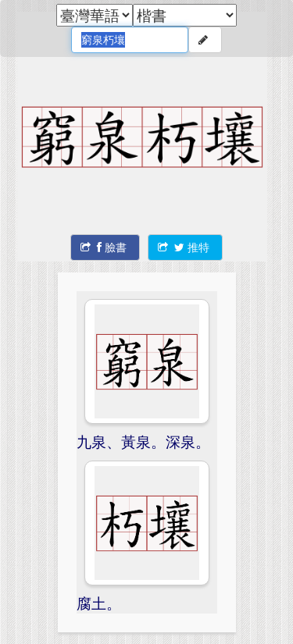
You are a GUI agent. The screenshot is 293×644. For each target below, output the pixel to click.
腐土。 (99, 603)
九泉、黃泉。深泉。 (143, 441)
